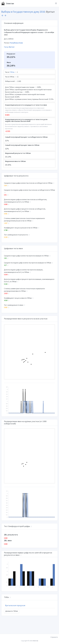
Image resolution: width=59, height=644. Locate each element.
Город (6, 47)
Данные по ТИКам (12, 611)
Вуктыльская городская (15, 605)
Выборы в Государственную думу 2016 (23, 12)
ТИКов (12, 72)
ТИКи (6, 597)
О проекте (54, 637)
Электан (8, 3)
